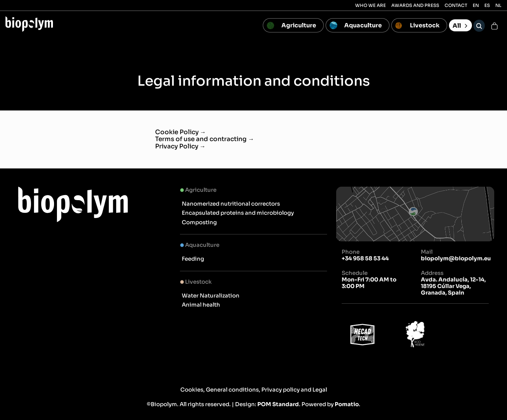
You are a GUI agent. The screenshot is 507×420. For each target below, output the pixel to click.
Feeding (193, 259)
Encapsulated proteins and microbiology (238, 213)
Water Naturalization (211, 295)
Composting (199, 222)
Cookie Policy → (181, 132)
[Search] (479, 26)
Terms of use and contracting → (205, 139)
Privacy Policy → (180, 146)
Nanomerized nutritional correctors (231, 204)
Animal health (201, 305)
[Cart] (494, 26)
